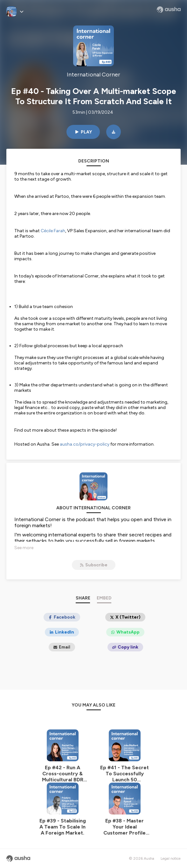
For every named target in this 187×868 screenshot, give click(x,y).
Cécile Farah (53, 231)
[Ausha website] (169, 10)
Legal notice (171, 858)
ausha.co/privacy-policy (85, 444)
